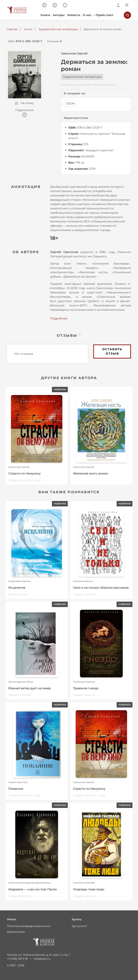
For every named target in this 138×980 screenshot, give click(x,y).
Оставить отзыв (112, 351)
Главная (12, 29)
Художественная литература (58, 29)
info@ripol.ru (42, 959)
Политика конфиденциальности (29, 926)
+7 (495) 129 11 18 (17, 959)
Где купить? (79, 926)
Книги (45, 15)
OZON (70, 103)
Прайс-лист (105, 15)
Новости (74, 15)
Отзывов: (54, 41)
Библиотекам (16, 932)
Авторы (59, 15)
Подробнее (59, 318)
